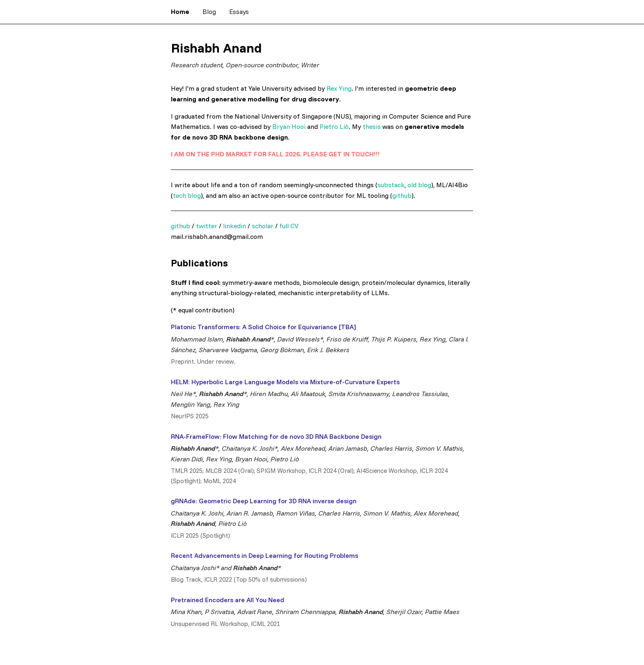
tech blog (187, 195)
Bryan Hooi (289, 126)
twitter (207, 226)
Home (180, 11)
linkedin (235, 226)
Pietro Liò (334, 126)
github (402, 195)
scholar (263, 226)
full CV (289, 226)
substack (391, 185)
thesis (372, 126)
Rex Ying (339, 88)
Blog (209, 11)
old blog (419, 185)
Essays (239, 11)
